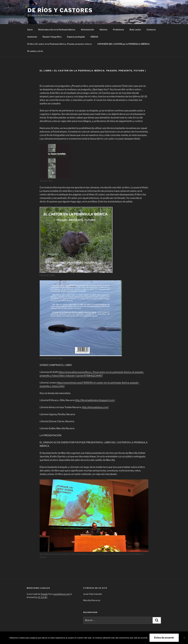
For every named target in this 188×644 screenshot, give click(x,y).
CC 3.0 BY (43, 597)
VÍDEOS (94, 37)
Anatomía (32, 37)
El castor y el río (35, 51)
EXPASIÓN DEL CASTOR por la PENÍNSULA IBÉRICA (124, 44)
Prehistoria (118, 30)
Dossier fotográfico (52, 37)
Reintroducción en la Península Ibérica (57, 30)
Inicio (30, 30)
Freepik (44, 594)
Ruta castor (135, 30)
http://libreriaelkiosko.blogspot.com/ (95, 400)
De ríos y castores (60, 10)
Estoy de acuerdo (164, 638)
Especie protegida (76, 37)
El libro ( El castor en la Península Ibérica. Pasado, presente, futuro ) (60, 44)
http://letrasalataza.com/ (95, 407)
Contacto (151, 30)
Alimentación (87, 30)
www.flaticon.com (62, 594)
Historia (103, 30)
